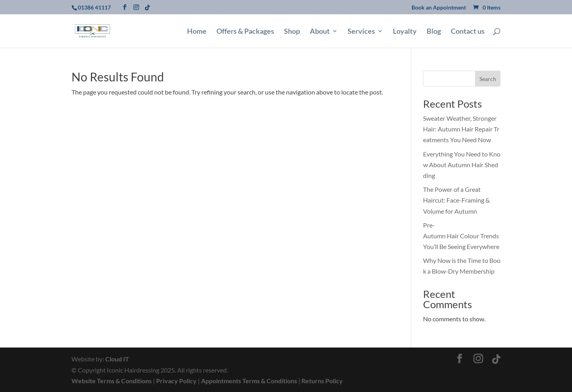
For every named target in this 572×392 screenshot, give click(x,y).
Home (197, 32)
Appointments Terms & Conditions (249, 381)
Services (361, 32)
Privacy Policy (176, 381)
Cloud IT (117, 359)
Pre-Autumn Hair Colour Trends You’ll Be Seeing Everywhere (462, 236)
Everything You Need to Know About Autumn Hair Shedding (462, 165)
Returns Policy (322, 381)
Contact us (468, 32)
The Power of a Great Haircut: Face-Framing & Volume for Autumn (456, 200)
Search (488, 79)
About (320, 32)
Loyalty (405, 32)
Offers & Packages (245, 32)
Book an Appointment (439, 8)
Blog (434, 32)
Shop (292, 32)
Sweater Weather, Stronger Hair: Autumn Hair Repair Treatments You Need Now (461, 129)
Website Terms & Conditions (112, 381)
